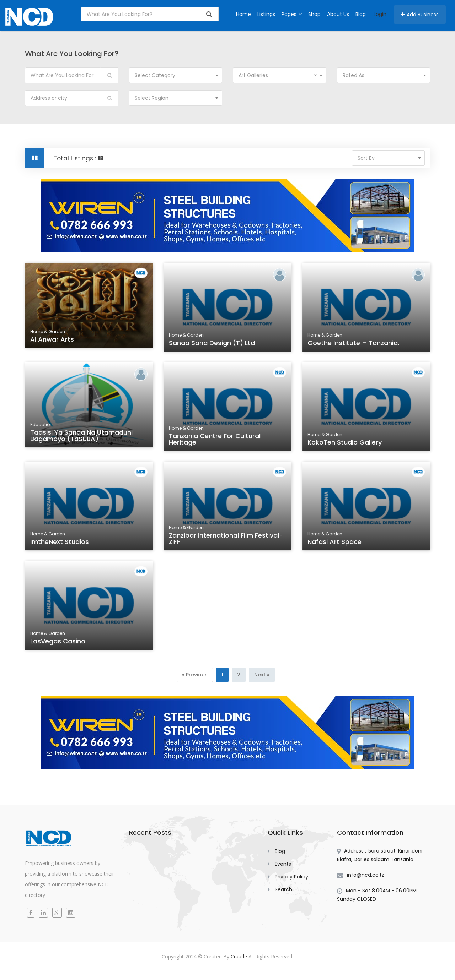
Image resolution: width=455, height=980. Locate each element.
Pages (292, 14)
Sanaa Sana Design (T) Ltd (212, 344)
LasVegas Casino (59, 642)
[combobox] (176, 75)
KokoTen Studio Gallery (345, 443)
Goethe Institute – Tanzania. (354, 344)
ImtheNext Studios (60, 543)
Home (243, 14)
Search (283, 889)
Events (283, 864)
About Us (338, 14)
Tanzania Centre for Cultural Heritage (215, 440)
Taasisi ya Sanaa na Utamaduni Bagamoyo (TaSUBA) (82, 437)
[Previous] (195, 675)
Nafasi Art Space (335, 543)
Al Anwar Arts (53, 341)
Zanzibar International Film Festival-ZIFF (226, 540)
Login (380, 14)
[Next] (262, 675)
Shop (314, 14)
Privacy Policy (291, 877)
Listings (266, 14)
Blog (361, 14)
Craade (239, 956)
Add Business (420, 15)
